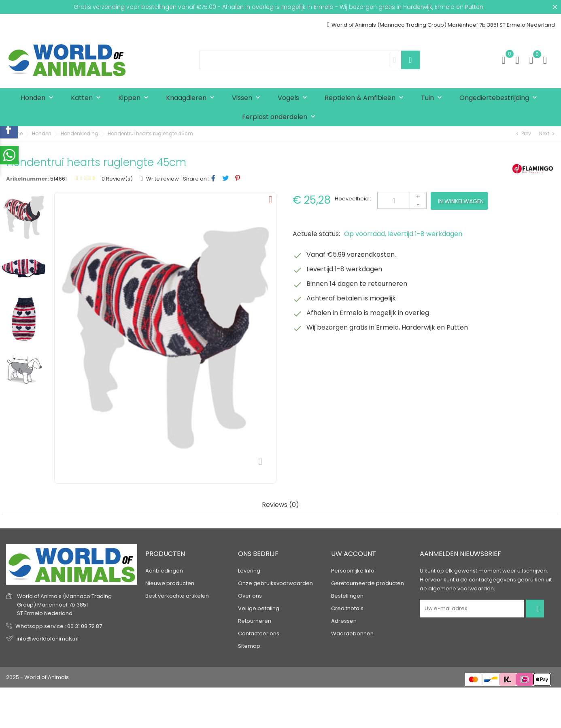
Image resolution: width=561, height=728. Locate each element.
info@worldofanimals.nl (48, 639)
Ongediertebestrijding (500, 98)
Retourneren (255, 621)
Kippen (135, 98)
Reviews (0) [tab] (280, 505)
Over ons (250, 596)
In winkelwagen (461, 201)
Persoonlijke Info (353, 571)
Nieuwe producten (170, 583)
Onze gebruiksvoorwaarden (275, 583)
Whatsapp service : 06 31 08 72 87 (59, 626)
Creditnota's (347, 608)
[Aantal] (402, 200)
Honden (39, 98)
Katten (88, 98)
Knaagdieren (192, 98)
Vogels (294, 98)
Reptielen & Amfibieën (366, 98)
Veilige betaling (259, 608)
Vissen (248, 98)
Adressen (344, 621)
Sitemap (249, 646)
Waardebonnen (352, 633)
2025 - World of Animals (37, 677)
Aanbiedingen (164, 571)
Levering (249, 571)
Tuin (433, 98)
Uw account (354, 554)
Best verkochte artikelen (177, 596)
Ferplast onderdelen (280, 117)
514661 (58, 179)
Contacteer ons (259, 633)
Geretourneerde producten (368, 583)
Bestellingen (347, 596)
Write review (162, 179)
